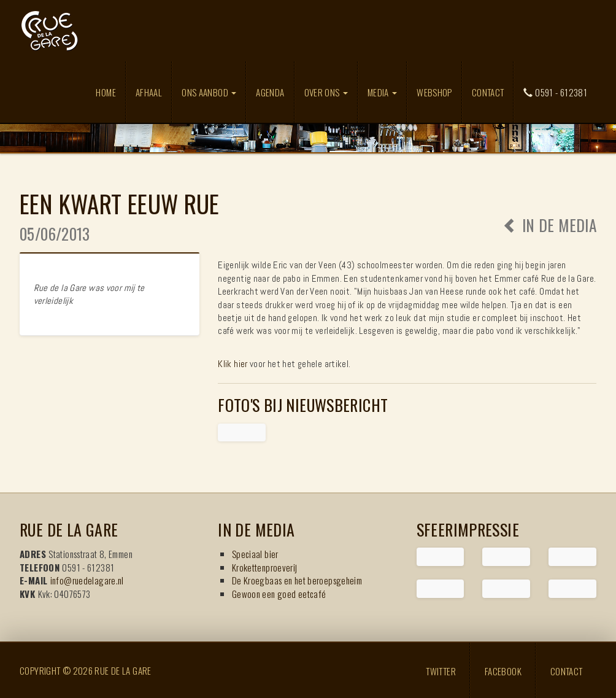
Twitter (441, 670)
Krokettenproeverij (265, 567)
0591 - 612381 (555, 92)
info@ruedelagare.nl (87, 580)
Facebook (503, 670)
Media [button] (382, 92)
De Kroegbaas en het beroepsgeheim (297, 580)
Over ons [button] (326, 92)
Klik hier (233, 364)
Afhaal (149, 92)
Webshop (434, 92)
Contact (488, 92)
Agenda (270, 92)
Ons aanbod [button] (209, 92)
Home (106, 92)
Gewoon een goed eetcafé (279, 594)
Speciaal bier (255, 554)
